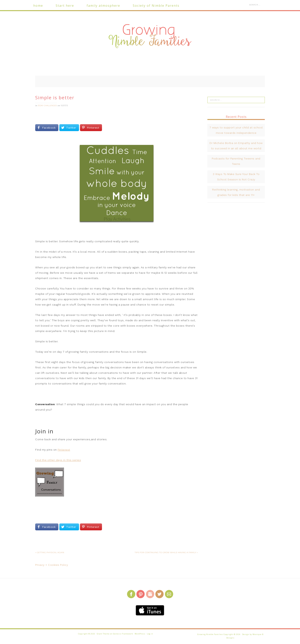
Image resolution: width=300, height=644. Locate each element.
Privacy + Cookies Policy (52, 565)
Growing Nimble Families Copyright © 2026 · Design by (225, 634)
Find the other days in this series (58, 460)
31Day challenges (47, 106)
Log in (150, 634)
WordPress (140, 634)
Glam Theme (103, 634)
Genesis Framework (123, 634)
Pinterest (64, 450)
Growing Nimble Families (150, 36)
